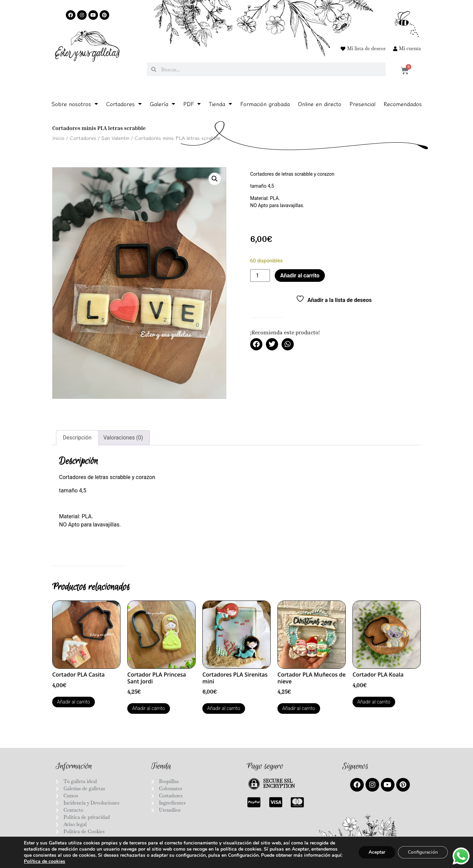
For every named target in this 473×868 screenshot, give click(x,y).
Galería (162, 104)
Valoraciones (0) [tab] (123, 438)
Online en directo (320, 104)
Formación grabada (265, 104)
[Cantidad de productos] (260, 276)
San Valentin (115, 138)
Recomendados (403, 104)
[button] (215, 179)
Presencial (362, 104)
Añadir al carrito (300, 276)
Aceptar (375, 852)
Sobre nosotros (75, 104)
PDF (192, 104)
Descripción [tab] (77, 438)
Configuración (422, 852)
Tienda (220, 104)
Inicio (58, 138)
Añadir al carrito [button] (74, 702)
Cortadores (124, 104)
